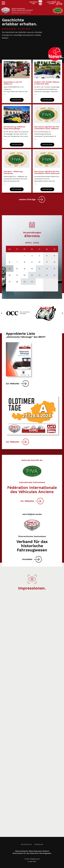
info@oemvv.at (35, 859)
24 (39, 275)
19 (54, 269)
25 (47, 275)
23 (32, 275)
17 (39, 269)
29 (25, 282)
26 (54, 275)
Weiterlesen (17, 100)
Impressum (39, 844)
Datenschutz (27, 844)
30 (32, 282)
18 (47, 269)
